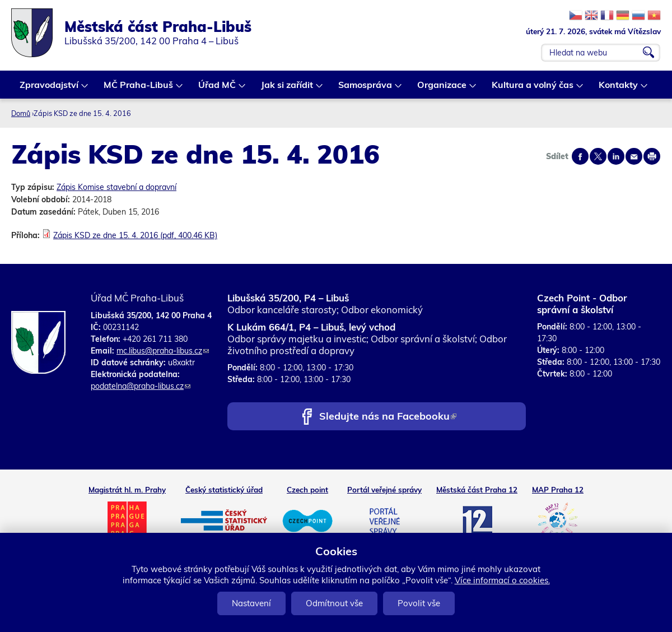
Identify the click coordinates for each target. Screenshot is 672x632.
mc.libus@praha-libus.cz (163, 351)
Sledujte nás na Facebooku (388, 417)
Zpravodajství (50, 89)
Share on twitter (598, 156)
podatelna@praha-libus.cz (141, 386)
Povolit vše (419, 603)
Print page (652, 156)
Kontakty (619, 89)
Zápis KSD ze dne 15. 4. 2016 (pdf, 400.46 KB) (135, 235)
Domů (21, 113)
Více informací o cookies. (502, 580)
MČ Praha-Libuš (139, 89)
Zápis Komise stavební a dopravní (116, 187)
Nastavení (251, 603)
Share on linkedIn (616, 156)
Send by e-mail (634, 156)
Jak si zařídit (288, 89)
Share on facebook (580, 156)
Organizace (442, 89)
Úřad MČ (218, 89)
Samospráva (366, 89)
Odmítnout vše (334, 603)
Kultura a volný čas (533, 89)
